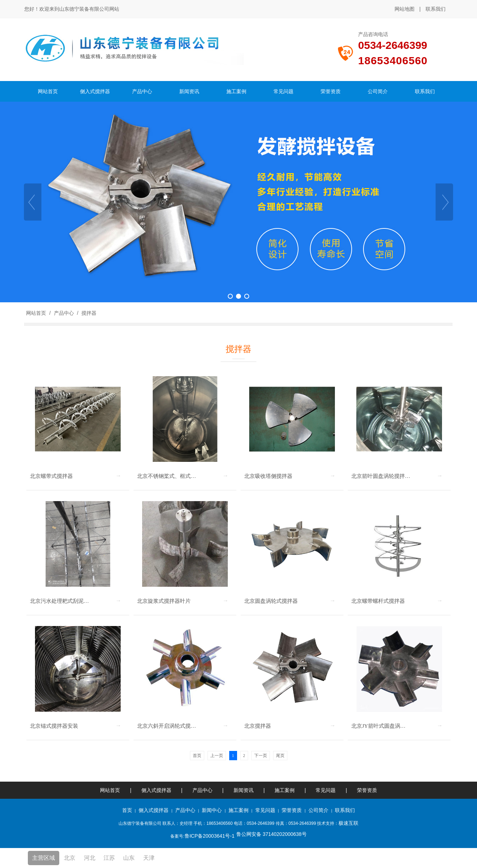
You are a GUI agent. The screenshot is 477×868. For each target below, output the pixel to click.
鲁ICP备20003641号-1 (210, 836)
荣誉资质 (367, 790)
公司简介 (318, 810)
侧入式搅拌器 (156, 790)
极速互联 (348, 823)
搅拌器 (88, 313)
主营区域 (44, 858)
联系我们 (436, 9)
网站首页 (36, 313)
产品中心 (64, 313)
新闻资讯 (243, 790)
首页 (127, 810)
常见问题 (326, 790)
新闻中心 (212, 810)
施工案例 (285, 790)
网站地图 (405, 9)
